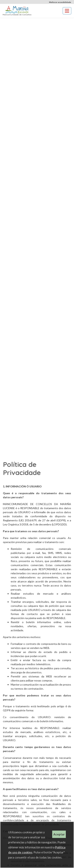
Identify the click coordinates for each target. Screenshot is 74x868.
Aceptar (59, 834)
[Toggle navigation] (67, 11)
